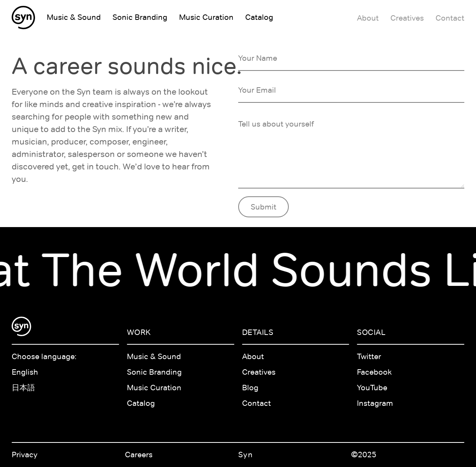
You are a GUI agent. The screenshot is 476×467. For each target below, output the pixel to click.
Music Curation (154, 388)
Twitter (369, 356)
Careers (139, 455)
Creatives (259, 372)
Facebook (374, 372)
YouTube (372, 388)
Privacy (25, 455)
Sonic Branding (154, 372)
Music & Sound (154, 356)
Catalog (141, 403)
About (253, 356)
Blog (250, 388)
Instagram (375, 403)
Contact (256, 403)
